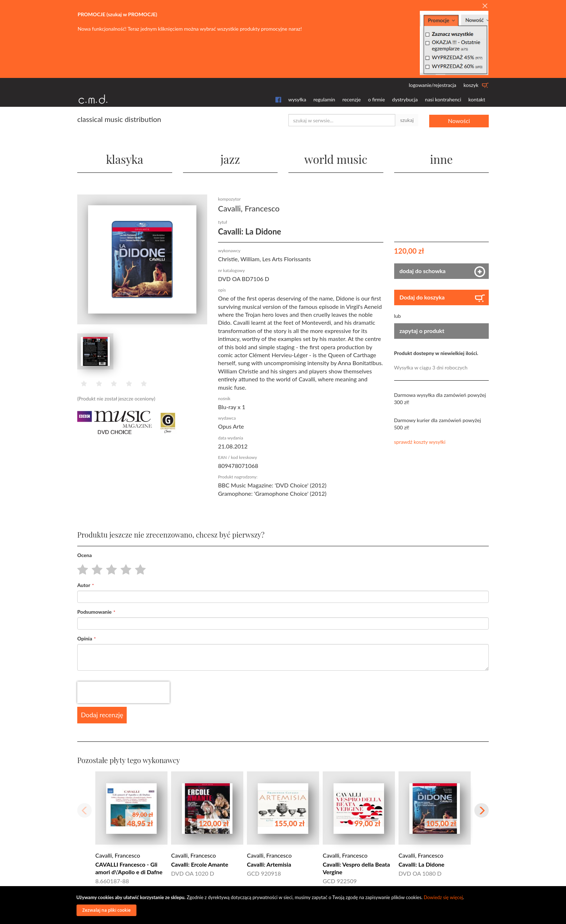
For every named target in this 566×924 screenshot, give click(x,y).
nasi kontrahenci (443, 99)
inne (441, 159)
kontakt (477, 99)
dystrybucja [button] (405, 99)
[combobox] (342, 120)
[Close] (485, 6)
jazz (230, 159)
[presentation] (123, 692)
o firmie (376, 99)
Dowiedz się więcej (443, 897)
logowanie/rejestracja (432, 85)
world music (336, 159)
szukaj (407, 120)
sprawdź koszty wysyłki (420, 441)
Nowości (459, 120)
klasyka (125, 159)
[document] (284, 905)
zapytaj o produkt (422, 330)
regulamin (324, 99)
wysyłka (297, 99)
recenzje (351, 99)
